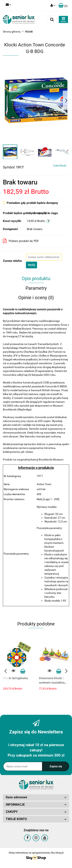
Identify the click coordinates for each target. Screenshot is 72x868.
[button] (63, 5)
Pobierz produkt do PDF (21, 241)
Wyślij (31, 265)
